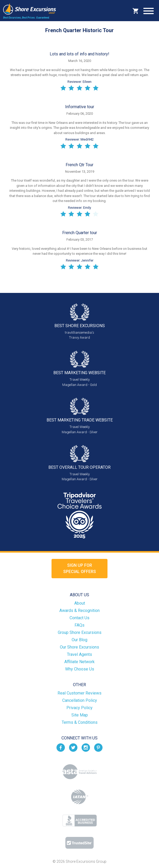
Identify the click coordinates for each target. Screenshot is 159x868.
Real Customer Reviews (79, 693)
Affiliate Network (79, 662)
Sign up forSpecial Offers (80, 568)
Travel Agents (79, 654)
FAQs (79, 625)
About (80, 603)
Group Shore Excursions (80, 632)
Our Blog (79, 640)
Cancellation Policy (80, 700)
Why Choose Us (80, 669)
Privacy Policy (79, 708)
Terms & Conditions (80, 722)
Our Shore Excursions (79, 647)
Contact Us (79, 618)
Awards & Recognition (79, 611)
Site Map (80, 715)
